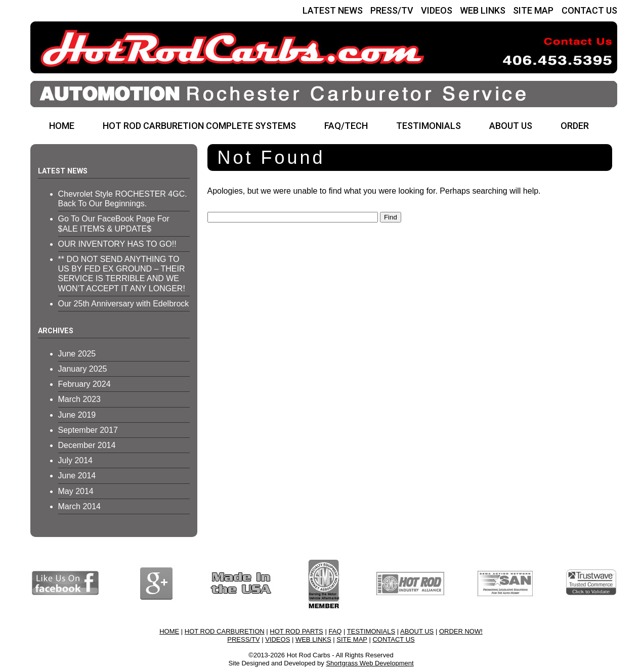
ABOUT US (511, 126)
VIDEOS (437, 10)
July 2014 (76, 460)
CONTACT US (589, 10)
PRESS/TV (392, 10)
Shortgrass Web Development (370, 663)
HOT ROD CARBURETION (225, 631)
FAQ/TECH (346, 126)
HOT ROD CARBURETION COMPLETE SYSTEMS (199, 126)
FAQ (335, 631)
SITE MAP (533, 10)
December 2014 (87, 445)
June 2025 (77, 354)
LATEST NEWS (333, 10)
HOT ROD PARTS (296, 631)
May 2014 (76, 491)
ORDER (575, 126)
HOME (62, 126)
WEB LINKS (483, 10)
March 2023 (80, 399)
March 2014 (80, 506)
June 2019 (77, 415)
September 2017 (88, 430)
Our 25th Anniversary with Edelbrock (124, 304)
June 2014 (77, 476)
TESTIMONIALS (429, 126)
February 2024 (84, 384)
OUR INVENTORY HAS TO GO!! (117, 244)
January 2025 (83, 369)
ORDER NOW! (461, 631)
